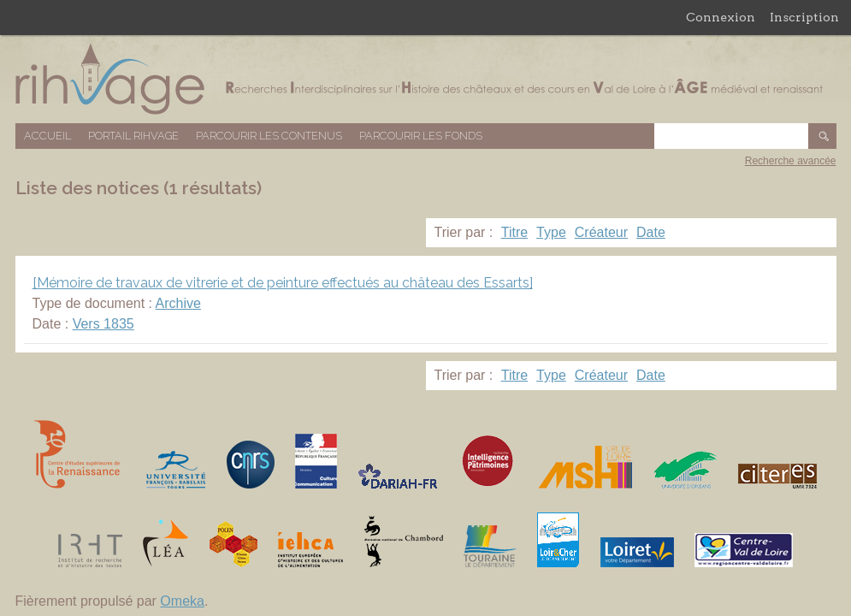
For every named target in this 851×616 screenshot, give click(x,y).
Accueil (47, 136)
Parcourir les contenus (269, 136)
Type (551, 232)
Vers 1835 (103, 324)
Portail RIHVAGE (133, 136)
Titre (514, 232)
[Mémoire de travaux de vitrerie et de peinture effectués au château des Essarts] (283, 283)
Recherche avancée (791, 161)
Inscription (804, 17)
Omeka (182, 601)
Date (651, 232)
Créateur (601, 232)
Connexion (721, 17)
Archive (178, 303)
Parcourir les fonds (421, 136)
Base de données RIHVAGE (426, 79)
